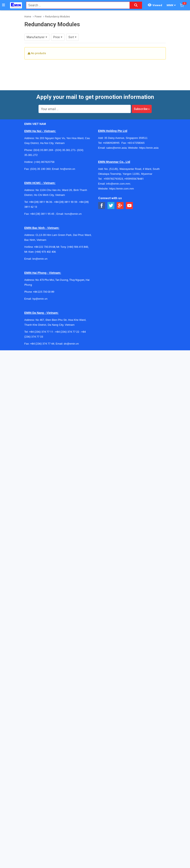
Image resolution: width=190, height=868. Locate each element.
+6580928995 (112, 139)
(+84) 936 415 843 (78, 243)
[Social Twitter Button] (111, 202)
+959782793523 (113, 175)
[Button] (3, 5)
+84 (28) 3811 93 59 (66, 198)
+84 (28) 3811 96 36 (41, 198)
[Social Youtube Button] (129, 202)
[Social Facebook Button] (102, 202)
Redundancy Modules (57, 17)
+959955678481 (134, 175)
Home (28, 17)
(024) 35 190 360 (40, 165)
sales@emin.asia (116, 144)
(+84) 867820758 (44, 158)
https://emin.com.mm (121, 185)
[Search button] (136, 5)
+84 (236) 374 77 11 (41, 328)
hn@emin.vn (68, 165)
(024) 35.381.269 (43, 147)
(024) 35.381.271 (65, 147)
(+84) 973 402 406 (45, 248)
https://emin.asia (149, 144)
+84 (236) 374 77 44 (42, 340)
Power (38, 17)
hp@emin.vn (40, 295)
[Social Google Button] (120, 202)
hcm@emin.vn (73, 210)
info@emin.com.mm (118, 180)
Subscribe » (142, 105)
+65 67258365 (136, 139)
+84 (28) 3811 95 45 (42, 210)
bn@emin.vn (40, 255)
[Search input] (76, 5)
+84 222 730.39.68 (45, 243)
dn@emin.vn (71, 340)
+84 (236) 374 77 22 (67, 328)
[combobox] (76, 5)
